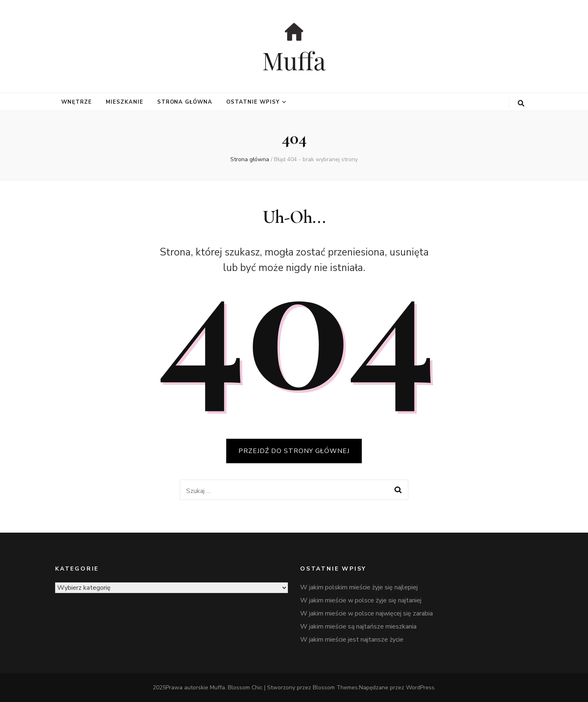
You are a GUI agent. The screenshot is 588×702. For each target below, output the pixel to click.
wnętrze (77, 102)
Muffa (294, 60)
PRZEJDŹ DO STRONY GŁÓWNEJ (294, 451)
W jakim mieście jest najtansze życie (352, 640)
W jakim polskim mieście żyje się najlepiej (359, 587)
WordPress (420, 688)
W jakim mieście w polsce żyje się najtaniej (361, 600)
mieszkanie (125, 102)
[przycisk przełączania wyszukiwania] (521, 103)
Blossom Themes (335, 688)
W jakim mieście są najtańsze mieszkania (358, 626)
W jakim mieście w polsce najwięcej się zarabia (366, 613)
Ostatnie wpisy (253, 102)
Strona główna (185, 102)
